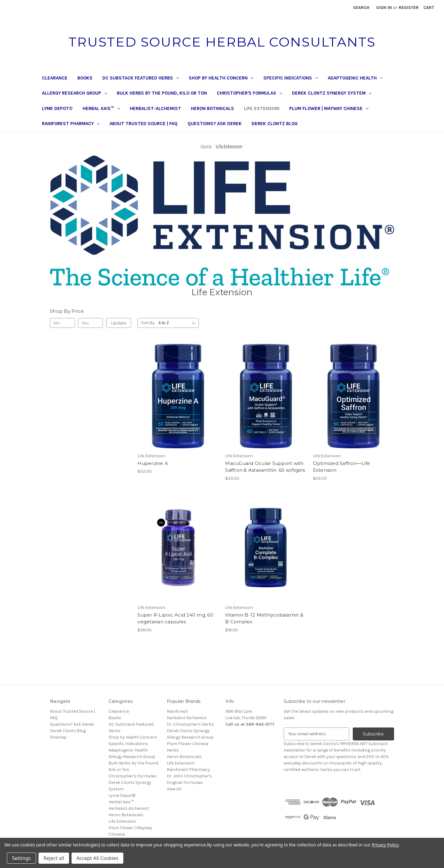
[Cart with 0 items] (429, 8)
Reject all (54, 858)
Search (361, 8)
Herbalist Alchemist (187, 718)
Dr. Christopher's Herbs (190, 724)
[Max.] (90, 323)
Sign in (384, 8)
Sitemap (58, 737)
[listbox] (178, 323)
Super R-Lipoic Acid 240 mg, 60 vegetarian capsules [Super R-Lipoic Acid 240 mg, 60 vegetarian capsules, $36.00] (175, 618)
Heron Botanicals (212, 108)
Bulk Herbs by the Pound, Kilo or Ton (162, 93)
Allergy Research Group (74, 93)
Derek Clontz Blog (275, 124)
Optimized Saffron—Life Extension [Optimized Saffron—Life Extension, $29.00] (342, 467)
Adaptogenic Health (355, 78)
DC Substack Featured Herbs (141, 78)
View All (174, 789)
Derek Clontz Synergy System (332, 93)
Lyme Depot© (57, 108)
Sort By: (148, 323)
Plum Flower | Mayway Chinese (329, 108)
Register (409, 8)
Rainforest (177, 711)
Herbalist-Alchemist (155, 108)
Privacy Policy (385, 845)
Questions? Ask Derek (215, 124)
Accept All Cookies (97, 858)
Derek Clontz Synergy (188, 731)
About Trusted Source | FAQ (144, 124)
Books (85, 78)
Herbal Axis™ (101, 108)
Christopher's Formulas (249, 93)
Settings (21, 858)
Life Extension (262, 108)
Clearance (55, 78)
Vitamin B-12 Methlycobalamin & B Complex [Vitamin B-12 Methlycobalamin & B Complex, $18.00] (264, 618)
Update (119, 323)
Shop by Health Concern (221, 78)
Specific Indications (291, 78)
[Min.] (62, 323)
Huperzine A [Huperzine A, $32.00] (153, 463)
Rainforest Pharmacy (71, 124)
